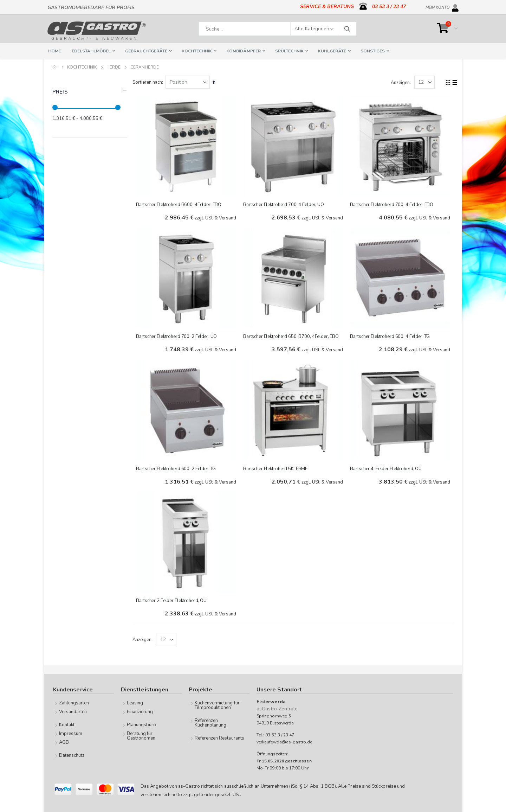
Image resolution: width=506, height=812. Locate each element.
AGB (64, 742)
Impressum (71, 733)
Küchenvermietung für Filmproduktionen (217, 705)
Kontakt (67, 724)
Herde (113, 67)
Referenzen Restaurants (219, 738)
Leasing (135, 703)
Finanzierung (140, 711)
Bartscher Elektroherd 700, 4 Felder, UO (285, 204)
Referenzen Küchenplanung (211, 723)
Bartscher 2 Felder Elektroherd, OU (173, 600)
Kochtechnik (82, 67)
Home (55, 67)
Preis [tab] (90, 90)
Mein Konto (438, 6)
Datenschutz (72, 755)
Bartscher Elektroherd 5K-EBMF (276, 468)
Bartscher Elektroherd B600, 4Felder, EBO (180, 204)
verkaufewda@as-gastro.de (284, 742)
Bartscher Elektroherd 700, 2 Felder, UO (178, 336)
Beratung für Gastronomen (141, 736)
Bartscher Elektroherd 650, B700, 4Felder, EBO (292, 336)
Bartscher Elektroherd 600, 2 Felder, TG (178, 468)
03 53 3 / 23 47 (389, 7)
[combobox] (278, 29)
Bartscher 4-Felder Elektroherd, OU (387, 468)
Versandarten (73, 711)
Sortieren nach (149, 82)
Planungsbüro (142, 724)
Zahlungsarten (74, 703)
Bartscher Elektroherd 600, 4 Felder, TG (391, 336)
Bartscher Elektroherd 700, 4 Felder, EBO (392, 204)
